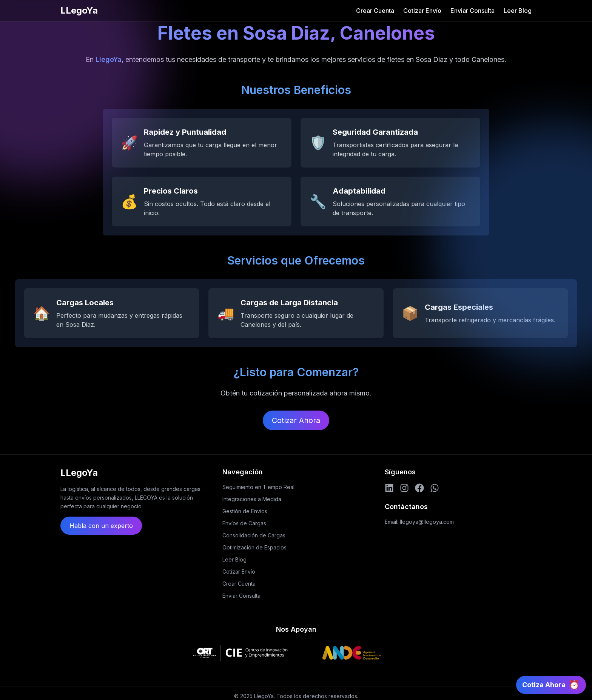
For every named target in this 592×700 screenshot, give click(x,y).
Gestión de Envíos (245, 511)
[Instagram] (404, 488)
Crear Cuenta (375, 11)
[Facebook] (419, 488)
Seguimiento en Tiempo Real (258, 487)
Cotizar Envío (422, 11)
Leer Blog (518, 11)
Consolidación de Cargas (254, 535)
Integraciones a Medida (252, 499)
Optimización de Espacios (254, 547)
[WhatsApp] (435, 488)
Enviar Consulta (473, 11)
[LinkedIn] (389, 488)
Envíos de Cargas (244, 523)
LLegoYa (79, 10)
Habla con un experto (101, 526)
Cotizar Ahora (296, 420)
